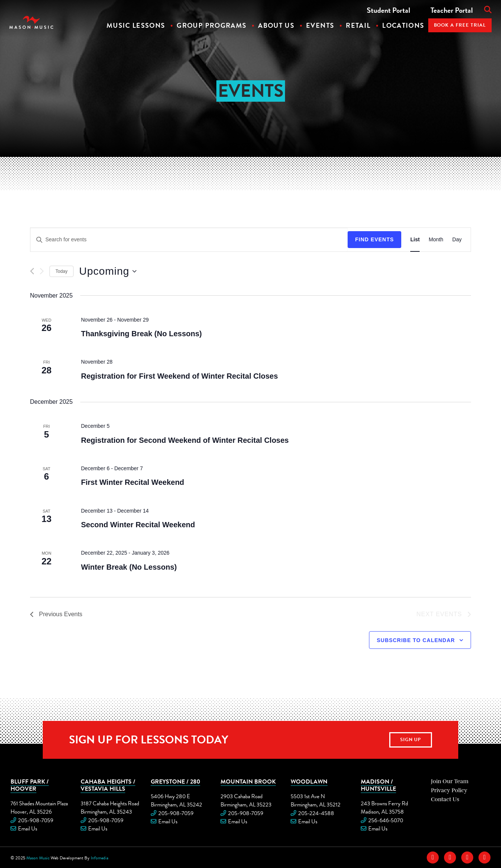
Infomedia (100, 858)
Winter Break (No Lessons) (129, 567)
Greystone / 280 (175, 781)
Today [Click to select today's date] (61, 271)
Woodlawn (309, 781)
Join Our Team (450, 781)
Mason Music (38, 858)
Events (320, 25)
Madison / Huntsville (378, 785)
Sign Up (411, 740)
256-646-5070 (386, 820)
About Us (276, 25)
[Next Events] (42, 271)
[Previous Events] (32, 271)
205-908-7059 (36, 820)
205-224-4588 (316, 813)
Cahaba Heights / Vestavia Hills (108, 785)
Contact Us (445, 799)
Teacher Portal (452, 10)
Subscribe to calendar (416, 640)
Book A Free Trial (460, 25)
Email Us (28, 829)
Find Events (374, 239)
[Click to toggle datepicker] (108, 271)
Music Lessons (136, 25)
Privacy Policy (449, 790)
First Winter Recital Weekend (133, 482)
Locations (403, 25)
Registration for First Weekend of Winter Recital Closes (179, 376)
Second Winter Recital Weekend (138, 525)
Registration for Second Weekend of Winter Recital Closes (185, 440)
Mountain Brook (248, 781)
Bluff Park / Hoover (30, 785)
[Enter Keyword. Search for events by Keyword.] (189, 240)
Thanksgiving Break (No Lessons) (141, 334)
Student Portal (388, 10)
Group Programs (211, 25)
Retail (358, 25)
